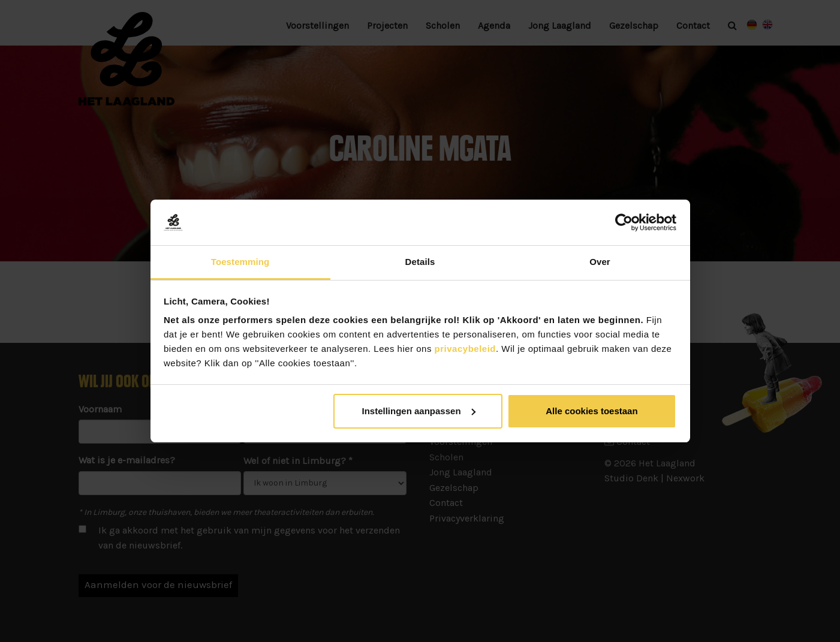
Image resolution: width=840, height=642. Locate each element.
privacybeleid (464, 349)
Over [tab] (600, 262)
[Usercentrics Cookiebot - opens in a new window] (624, 222)
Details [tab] (420, 262)
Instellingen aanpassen (419, 411)
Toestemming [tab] (240, 262)
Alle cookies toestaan (591, 411)
